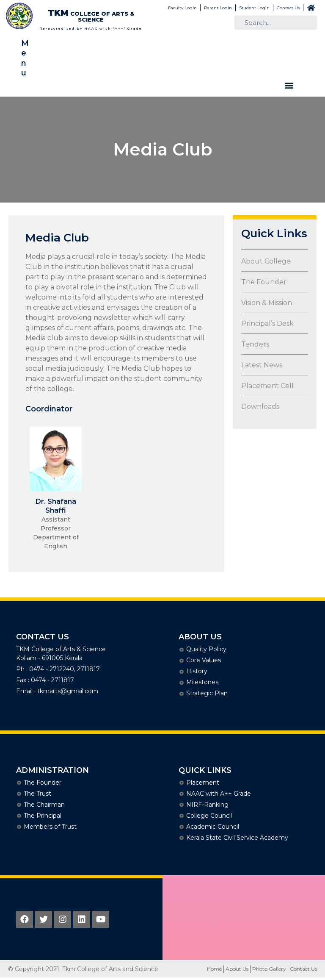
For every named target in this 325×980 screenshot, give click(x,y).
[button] (289, 85)
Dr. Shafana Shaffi (56, 506)
